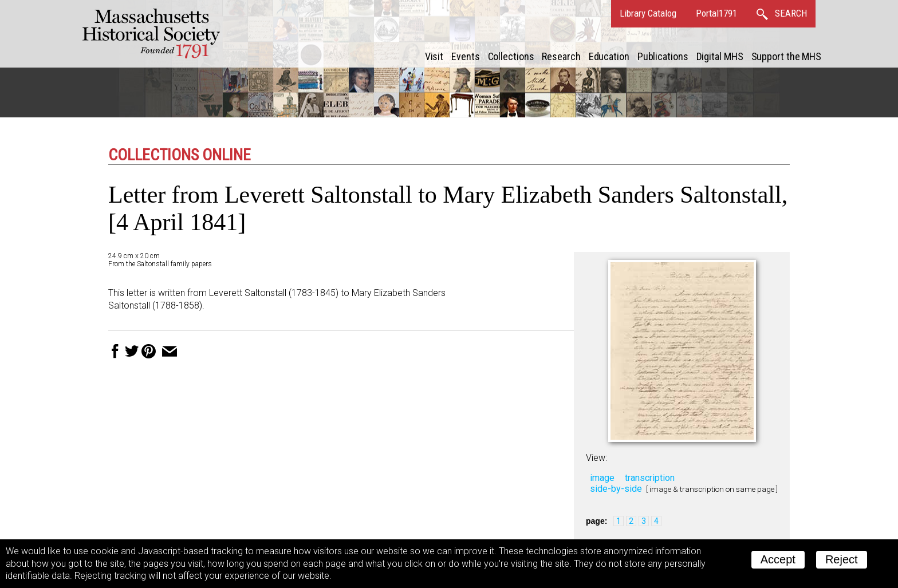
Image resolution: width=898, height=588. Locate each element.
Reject (842, 559)
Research (561, 56)
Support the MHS (787, 56)
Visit (434, 56)
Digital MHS (720, 56)
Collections (511, 56)
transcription (650, 478)
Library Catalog (648, 13)
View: (596, 458)
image (602, 478)
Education (609, 56)
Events (465, 56)
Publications (663, 56)
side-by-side (616, 489)
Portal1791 (716, 13)
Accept (778, 559)
